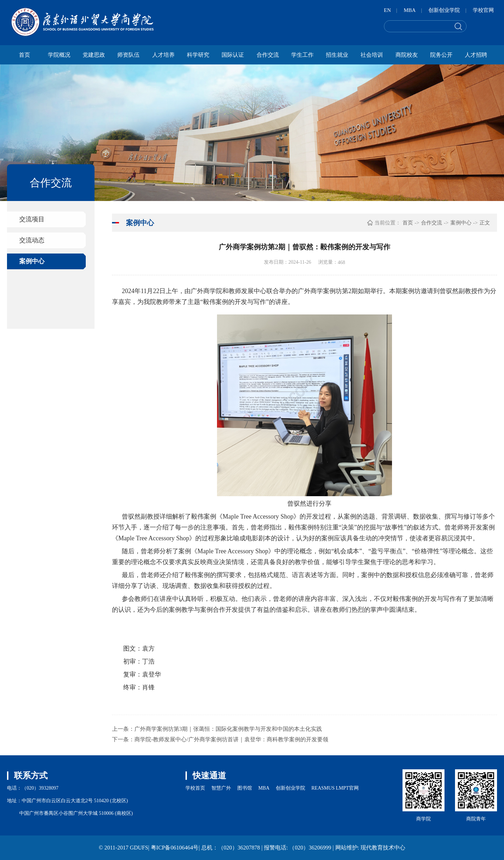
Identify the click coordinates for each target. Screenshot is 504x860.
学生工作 (302, 55)
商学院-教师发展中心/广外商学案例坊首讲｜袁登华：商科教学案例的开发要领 (231, 739)
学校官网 (483, 10)
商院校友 (407, 55)
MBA (409, 10)
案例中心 (32, 261)
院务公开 (441, 55)
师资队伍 (128, 55)
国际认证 (233, 55)
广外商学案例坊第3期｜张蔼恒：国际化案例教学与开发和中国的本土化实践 (228, 729)
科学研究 (198, 55)
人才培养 (163, 55)
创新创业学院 (444, 10)
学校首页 (195, 788)
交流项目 (32, 219)
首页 (24, 55)
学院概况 (59, 55)
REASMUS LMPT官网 (335, 788)
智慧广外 (221, 788)
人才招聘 (476, 55)
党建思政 (94, 55)
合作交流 (268, 55)
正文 (485, 223)
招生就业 (337, 55)
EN (387, 10)
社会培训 (372, 55)
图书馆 (245, 788)
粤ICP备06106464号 (175, 848)
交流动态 (32, 240)
